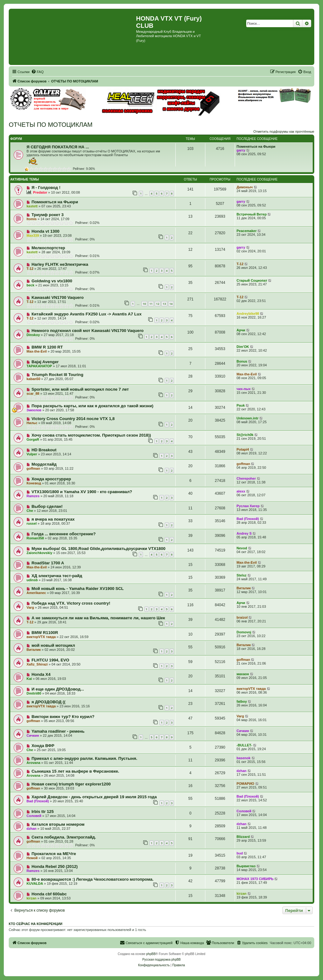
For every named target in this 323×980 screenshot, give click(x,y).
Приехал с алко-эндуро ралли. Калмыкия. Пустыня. (84, 758)
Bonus (242, 361)
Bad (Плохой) (248, 519)
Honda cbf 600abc (49, 894)
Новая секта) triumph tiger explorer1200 (71, 784)
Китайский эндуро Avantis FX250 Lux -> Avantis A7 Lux (87, 314)
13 (164, 304)
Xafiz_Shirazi (37, 664)
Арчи (241, 330)
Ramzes (33, 496)
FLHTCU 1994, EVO (50, 660)
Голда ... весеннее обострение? (64, 534)
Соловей (34, 816)
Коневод (34, 483)
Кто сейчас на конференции (36, 924)
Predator (40, 192)
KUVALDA (35, 883)
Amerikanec (36, 593)
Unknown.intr (247, 418)
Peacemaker (247, 231)
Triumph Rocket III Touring (57, 375)
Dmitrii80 (34, 693)
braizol (242, 617)
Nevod (242, 548)
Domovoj (244, 632)
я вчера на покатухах (53, 519)
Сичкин (33, 735)
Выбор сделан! (47, 506)
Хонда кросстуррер (51, 479)
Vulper (32, 454)
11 (151, 304)
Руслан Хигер (248, 506)
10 (144, 304)
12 (158, 304)
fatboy (242, 701)
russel (32, 523)
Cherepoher (246, 478)
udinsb (32, 580)
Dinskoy (33, 335)
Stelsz (242, 575)
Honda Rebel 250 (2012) (55, 866)
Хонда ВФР (43, 746)
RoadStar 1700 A (48, 563)
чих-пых (244, 389)
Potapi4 (243, 449)
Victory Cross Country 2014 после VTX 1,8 (73, 419)
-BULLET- (244, 745)
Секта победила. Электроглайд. (64, 837)
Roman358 (35, 538)
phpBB (151, 954)
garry (241, 150)
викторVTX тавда (41, 637)
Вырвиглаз (246, 866)
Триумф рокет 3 (48, 215)
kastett (32, 206)
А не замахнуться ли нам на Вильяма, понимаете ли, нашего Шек (98, 618)
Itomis (32, 219)
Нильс (32, 423)
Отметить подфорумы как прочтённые (284, 131)
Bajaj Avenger (45, 362)
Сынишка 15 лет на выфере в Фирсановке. (75, 771)
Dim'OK (243, 347)
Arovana (33, 763)
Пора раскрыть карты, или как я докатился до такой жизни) (93, 406)
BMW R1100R (45, 633)
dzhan (242, 771)
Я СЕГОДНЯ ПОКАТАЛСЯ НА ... (58, 147)
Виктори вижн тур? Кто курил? (63, 717)
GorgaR (33, 439)
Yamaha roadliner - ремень (58, 731)
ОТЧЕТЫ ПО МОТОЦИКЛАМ (51, 125)
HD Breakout (44, 450)
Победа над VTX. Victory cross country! (71, 603)
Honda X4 (41, 674)
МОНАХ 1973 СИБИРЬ (255, 879)
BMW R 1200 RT (47, 347)
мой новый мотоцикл (53, 645)
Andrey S (244, 533)
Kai (29, 679)
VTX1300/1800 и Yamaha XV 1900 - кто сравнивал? (82, 492)
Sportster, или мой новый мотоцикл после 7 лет (80, 389)
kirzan (32, 898)
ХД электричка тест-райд (57, 576)
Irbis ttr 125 (43, 812)
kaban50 (33, 379)
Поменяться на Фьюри (256, 146)
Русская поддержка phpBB (161, 960)
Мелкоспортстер (48, 248)
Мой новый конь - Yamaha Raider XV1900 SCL (78, 589)
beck (30, 285)
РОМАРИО (245, 784)
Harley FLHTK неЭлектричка (60, 264)
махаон (243, 674)
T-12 (30, 269)
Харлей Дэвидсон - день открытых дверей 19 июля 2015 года (94, 797)
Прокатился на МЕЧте (54, 854)
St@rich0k (245, 435)
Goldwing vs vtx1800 (52, 281)
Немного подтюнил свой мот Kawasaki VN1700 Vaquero (88, 331)
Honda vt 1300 (45, 231)
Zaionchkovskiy (39, 553)
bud (240, 853)
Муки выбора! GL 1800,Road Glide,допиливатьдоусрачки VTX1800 (98, 549)
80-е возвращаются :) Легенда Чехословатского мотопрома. (93, 879)
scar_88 (33, 393)
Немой (32, 858)
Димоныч (245, 187)
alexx (241, 491)
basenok (244, 758)
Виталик (244, 588)
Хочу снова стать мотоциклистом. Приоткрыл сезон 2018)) (91, 435)
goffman (33, 468)
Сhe (30, 511)
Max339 (33, 235)
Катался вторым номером (58, 824)
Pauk (241, 405)
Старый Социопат (252, 280)
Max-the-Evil (37, 351)
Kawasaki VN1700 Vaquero (58, 297)
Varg (30, 607)
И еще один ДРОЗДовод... (58, 689)
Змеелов (34, 410)
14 (171, 304)
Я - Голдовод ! (46, 188)
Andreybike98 (248, 314)
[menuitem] (37, 72)
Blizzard (243, 837)
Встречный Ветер (252, 214)
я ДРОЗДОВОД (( (49, 702)
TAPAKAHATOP (39, 366)
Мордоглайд (44, 464)
